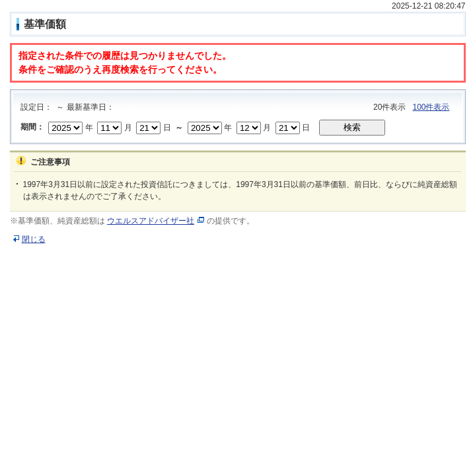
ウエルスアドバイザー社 (151, 221)
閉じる (34, 239)
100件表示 (431, 107)
